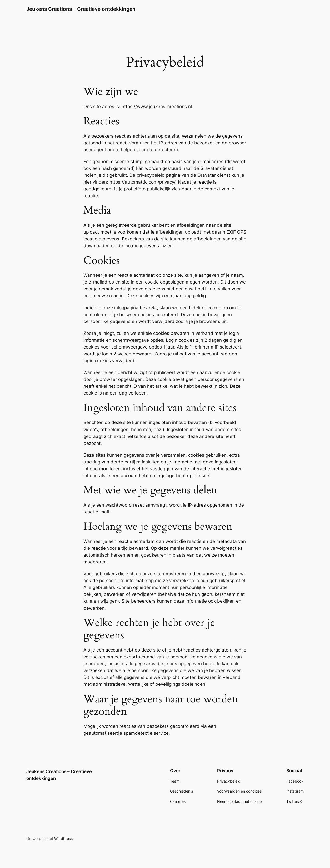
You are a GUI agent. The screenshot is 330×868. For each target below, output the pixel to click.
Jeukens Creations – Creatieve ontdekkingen (81, 9)
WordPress (63, 838)
